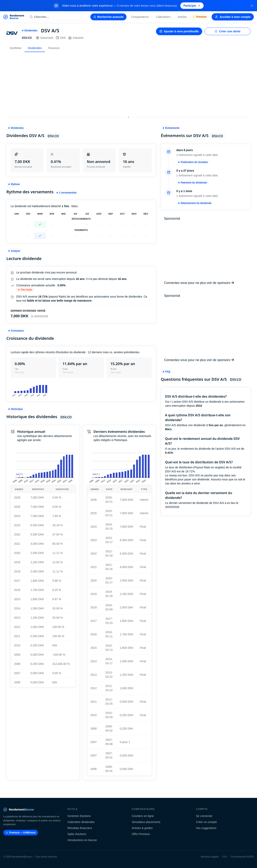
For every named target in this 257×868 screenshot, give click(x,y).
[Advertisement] (128, 83)
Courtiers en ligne (143, 816)
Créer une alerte (228, 31)
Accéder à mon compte (233, 17)
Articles (182, 17)
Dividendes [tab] (35, 48)
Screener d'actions (79, 816)
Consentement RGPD (242, 857)
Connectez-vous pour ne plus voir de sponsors (199, 283)
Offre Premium (141, 834)
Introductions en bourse (82, 840)
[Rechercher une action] (58, 17)
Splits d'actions (77, 834)
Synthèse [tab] (15, 48)
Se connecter (204, 816)
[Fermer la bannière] (252, 6)
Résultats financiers (80, 828)
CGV (225, 857)
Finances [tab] (54, 48)
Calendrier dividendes (81, 822)
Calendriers (165, 17)
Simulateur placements (146, 822)
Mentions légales (210, 857)
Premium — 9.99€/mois (21, 833)
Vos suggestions (206, 828)
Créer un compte (206, 822)
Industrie (76, 38)
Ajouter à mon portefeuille (179, 31)
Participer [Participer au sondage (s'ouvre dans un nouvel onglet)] (192, 6)
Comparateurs (141, 17)
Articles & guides (142, 828)
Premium (200, 17)
